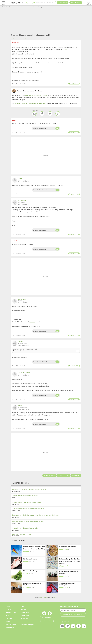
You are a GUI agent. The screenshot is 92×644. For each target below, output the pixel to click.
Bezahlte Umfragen (27, 625)
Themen (9, 610)
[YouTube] (62, 627)
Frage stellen (63, 3)
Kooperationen (11, 625)
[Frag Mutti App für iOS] (44, 614)
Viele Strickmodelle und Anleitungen (67, 584)
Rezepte (32, 322)
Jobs (7, 616)
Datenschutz (25, 613)
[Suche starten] (34, 3)
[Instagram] (73, 627)
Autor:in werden (11, 613)
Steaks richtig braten (30, 559)
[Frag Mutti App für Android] (50, 614)
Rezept (65, 50)
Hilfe (22, 607)
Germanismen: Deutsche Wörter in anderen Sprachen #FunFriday (34, 548)
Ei (23, 320)
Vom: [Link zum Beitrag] (14, 84)
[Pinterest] (68, 627)
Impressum (25, 619)
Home (8, 607)
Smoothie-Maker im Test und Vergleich (68, 572)
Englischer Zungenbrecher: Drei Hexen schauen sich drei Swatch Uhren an (70, 561)
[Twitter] (50, 114)
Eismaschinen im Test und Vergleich (32, 584)
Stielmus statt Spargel (31, 571)
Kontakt (24, 610)
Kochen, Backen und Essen (21, 39)
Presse (8, 622)
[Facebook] (42, 114)
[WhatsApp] (58, 114)
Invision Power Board (44, 598)
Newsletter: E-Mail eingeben (69, 606)
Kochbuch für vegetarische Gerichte (36, 95)
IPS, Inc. (56, 598)
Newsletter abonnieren (73, 615)
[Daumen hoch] (57, 128)
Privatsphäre (25, 616)
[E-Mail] (34, 114)
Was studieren (11, 628)
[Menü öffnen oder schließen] (3, 3)
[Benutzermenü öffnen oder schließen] (89, 3)
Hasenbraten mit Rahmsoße (68, 547)
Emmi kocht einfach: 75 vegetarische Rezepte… (31, 103)
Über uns (9, 619)
